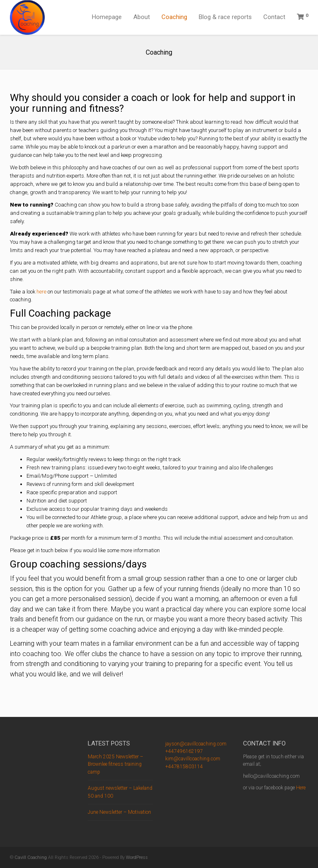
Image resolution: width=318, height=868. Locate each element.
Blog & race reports (225, 17)
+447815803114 (184, 767)
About (142, 17)
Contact (274, 17)
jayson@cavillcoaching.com (196, 744)
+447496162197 (184, 751)
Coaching (174, 17)
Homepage (107, 17)
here (41, 292)
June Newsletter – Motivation (119, 812)
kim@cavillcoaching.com (193, 759)
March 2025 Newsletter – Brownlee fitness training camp (116, 764)
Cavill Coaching (31, 857)
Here (301, 788)
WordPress (137, 857)
